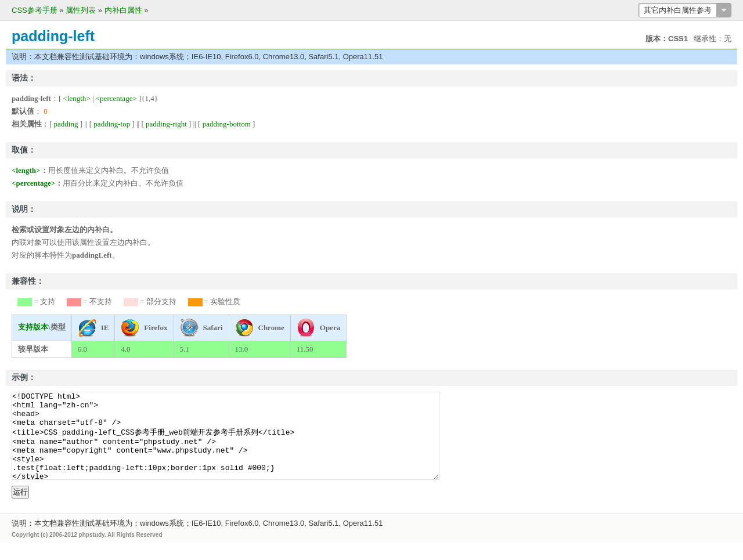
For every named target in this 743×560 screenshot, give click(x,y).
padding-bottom (227, 124)
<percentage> (116, 98)
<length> (77, 98)
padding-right (166, 124)
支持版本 (33, 327)
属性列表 (81, 10)
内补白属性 (123, 10)
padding (66, 124)
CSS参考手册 (35, 10)
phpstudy (92, 552)
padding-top (112, 124)
